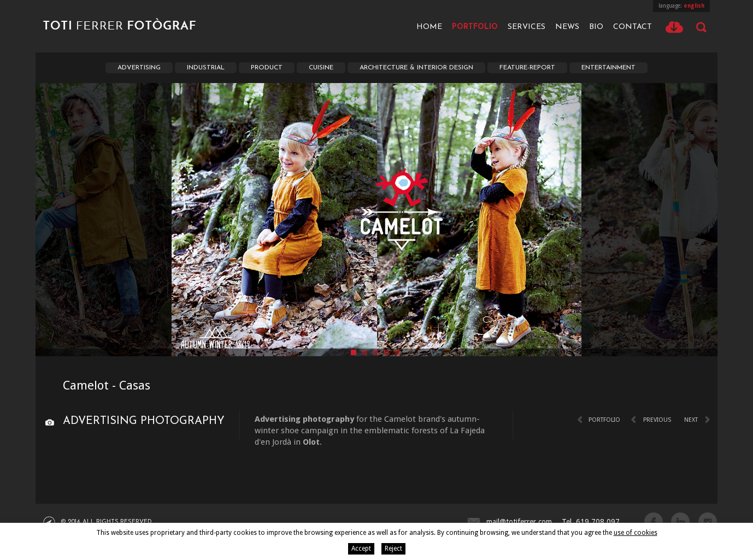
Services (526, 27)
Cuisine (321, 68)
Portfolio (475, 27)
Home (429, 27)
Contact (633, 27)
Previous (657, 420)
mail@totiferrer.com (519, 522)
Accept (361, 549)
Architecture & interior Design (416, 68)
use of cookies (636, 533)
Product (267, 68)
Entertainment (608, 68)
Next (691, 420)
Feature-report (527, 68)
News (567, 27)
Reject (393, 549)
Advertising (139, 68)
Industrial (206, 68)
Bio (596, 27)
